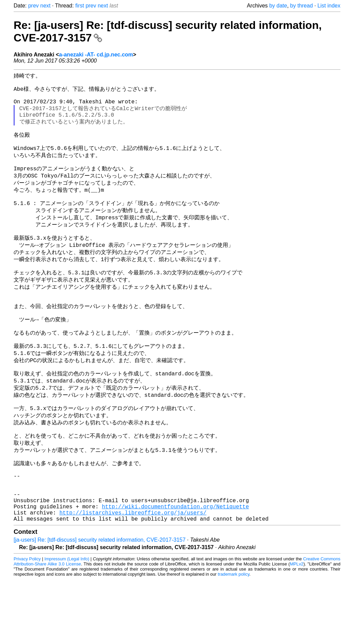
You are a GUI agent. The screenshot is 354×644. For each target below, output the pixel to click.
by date (278, 6)
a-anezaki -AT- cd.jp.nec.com (96, 55)
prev (34, 6)
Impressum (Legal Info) (67, 623)
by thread (301, 6)
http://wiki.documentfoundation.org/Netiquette (175, 568)
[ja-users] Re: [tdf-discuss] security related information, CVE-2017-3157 (100, 604)
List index (329, 6)
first (80, 6)
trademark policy (234, 639)
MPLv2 (297, 629)
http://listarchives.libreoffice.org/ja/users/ (133, 576)
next (45, 6)
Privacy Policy (27, 623)
